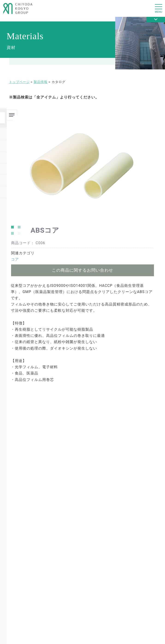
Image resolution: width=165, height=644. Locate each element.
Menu (12, 113)
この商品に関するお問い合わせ (82, 270)
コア (15, 259)
